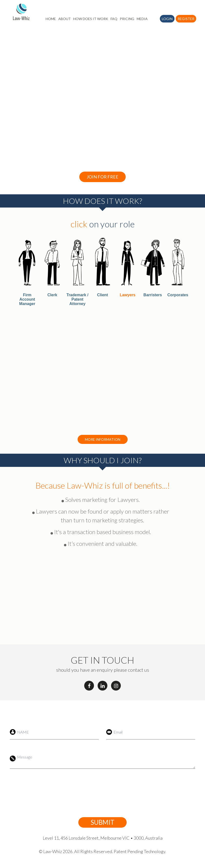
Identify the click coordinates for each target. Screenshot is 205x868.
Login (167, 19)
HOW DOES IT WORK (91, 19)
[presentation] (97, 793)
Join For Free (102, 177)
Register (186, 19)
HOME (51, 19)
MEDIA (142, 19)
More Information (103, 439)
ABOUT (65, 19)
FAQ (114, 19)
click (79, 224)
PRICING (127, 19)
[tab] (27, 272)
